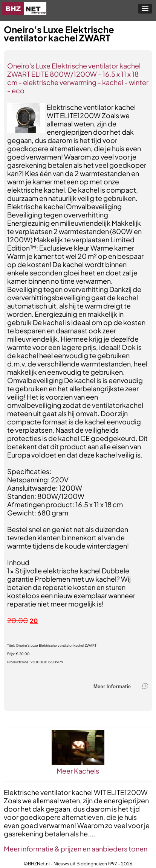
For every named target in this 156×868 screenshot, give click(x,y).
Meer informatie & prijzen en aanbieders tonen (76, 849)
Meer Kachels (78, 771)
